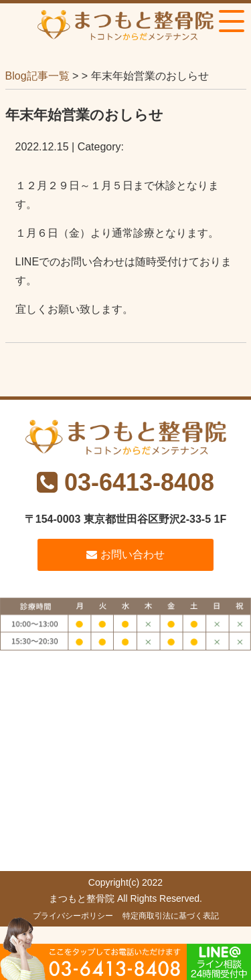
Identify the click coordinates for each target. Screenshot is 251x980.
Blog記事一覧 (37, 76)
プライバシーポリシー (73, 916)
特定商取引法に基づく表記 (171, 916)
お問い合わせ (125, 555)
